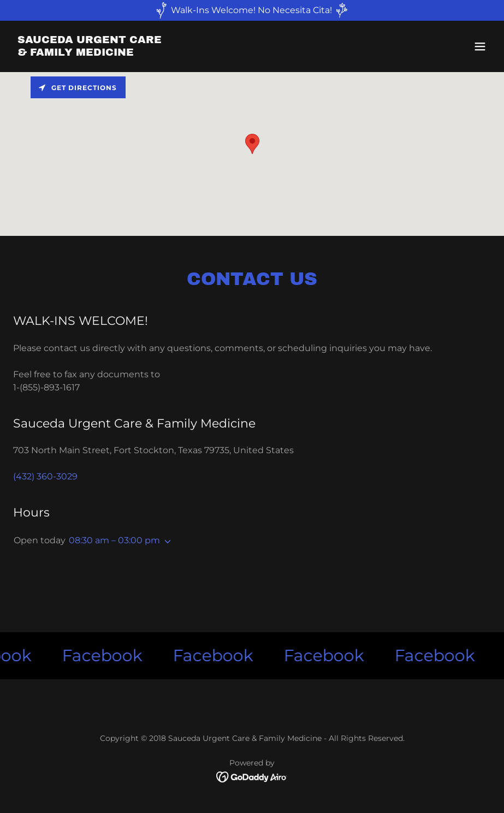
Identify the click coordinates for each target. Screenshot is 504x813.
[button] (480, 46)
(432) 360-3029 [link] (45, 476)
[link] (90, 53)
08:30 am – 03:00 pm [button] (114, 540)
